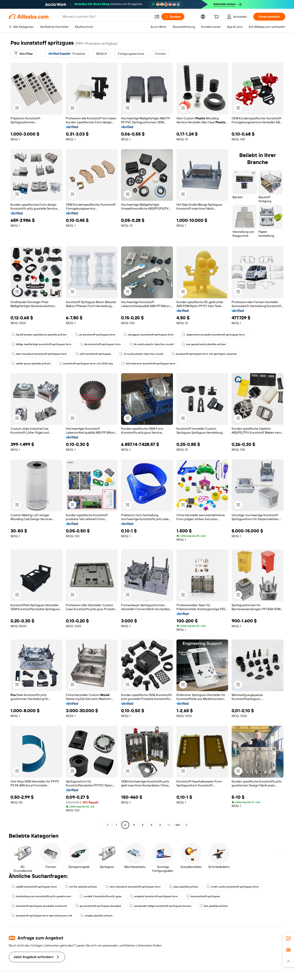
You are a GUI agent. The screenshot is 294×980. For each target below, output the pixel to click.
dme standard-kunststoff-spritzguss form (133, 887)
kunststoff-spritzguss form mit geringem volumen (204, 354)
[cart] (217, 17)
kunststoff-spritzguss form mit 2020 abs (86, 364)
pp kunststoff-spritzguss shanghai (98, 906)
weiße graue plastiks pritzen (31, 364)
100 (178, 825)
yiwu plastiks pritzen (184, 887)
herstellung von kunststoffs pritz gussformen (41, 896)
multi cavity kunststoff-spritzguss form (233, 887)
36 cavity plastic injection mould (151, 344)
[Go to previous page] (108, 825)
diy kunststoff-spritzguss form (100, 344)
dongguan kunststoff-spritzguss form (149, 335)
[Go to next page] (187, 825)
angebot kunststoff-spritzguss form (154, 896)
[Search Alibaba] (107, 17)
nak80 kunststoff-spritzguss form (34, 887)
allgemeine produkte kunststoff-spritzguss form (213, 335)
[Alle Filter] (24, 54)
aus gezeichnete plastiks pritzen (204, 344)
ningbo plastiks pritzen (96, 916)
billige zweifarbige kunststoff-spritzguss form (41, 344)
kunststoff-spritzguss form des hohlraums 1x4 (42, 916)
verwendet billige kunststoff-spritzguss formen (160, 906)
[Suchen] (173, 17)
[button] (157, 17)
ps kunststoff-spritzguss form (95, 335)
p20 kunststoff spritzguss (93, 354)
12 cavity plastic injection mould (141, 354)
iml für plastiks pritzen (81, 887)
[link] (288, 938)
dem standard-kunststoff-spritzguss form (39, 354)
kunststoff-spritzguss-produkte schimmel (39, 906)
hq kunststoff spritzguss (203, 896)
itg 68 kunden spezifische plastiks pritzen (39, 335)
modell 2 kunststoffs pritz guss (100, 896)
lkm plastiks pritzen (214, 906)
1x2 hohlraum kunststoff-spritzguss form (148, 364)
